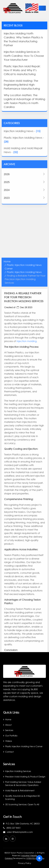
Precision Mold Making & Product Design (25, 777)
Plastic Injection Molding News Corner (24, 746)
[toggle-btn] (42, 8)
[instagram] (13, 839)
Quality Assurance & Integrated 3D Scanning (23, 797)
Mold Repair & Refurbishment (20, 790)
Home (7, 436)
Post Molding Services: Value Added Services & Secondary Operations (23, 783)
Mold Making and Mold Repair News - (23, 165)
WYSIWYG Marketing (35, 858)
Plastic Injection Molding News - (24, 154)
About (8, 725)
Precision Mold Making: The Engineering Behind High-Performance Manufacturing (22, 85)
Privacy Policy (25, 863)
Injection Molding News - (22, 146)
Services (9, 730)
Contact (9, 752)
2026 (24, 192)
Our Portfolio (11, 736)
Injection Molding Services (18, 771)
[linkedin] (6, 839)
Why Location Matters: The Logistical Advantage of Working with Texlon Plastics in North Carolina (24, 101)
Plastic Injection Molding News (24, 447)
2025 (24, 199)
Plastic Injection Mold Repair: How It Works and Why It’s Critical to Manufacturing (22, 70)
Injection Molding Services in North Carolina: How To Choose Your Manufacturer (24, 56)
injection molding (27, 516)
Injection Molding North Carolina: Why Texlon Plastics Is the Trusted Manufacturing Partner (23, 39)
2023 (24, 215)
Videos (9, 741)
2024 (24, 207)
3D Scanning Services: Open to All (22, 804)
